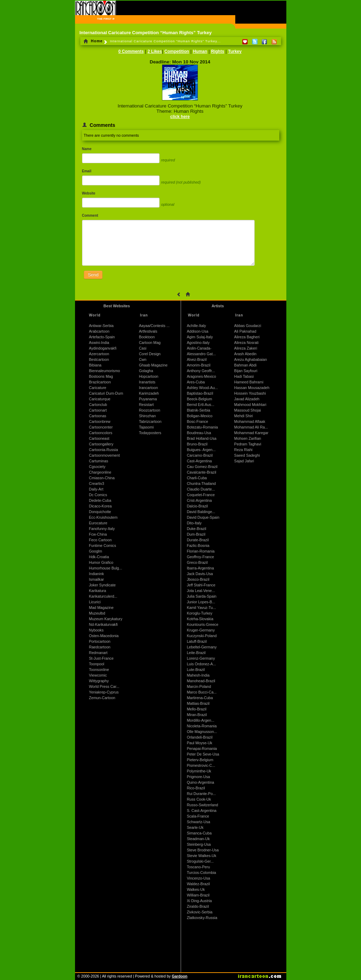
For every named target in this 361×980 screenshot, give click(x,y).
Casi (142, 348)
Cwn (142, 359)
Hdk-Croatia (99, 557)
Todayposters (150, 433)
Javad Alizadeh (247, 399)
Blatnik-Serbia (198, 410)
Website (89, 193)
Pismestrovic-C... (201, 765)
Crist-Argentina (199, 500)
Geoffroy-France (200, 557)
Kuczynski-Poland (202, 636)
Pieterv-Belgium (200, 760)
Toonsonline (99, 670)
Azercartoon (99, 354)
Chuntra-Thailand (201, 483)
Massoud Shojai (248, 410)
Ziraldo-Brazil (198, 906)
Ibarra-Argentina (200, 568)
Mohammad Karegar (251, 433)
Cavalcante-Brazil (201, 472)
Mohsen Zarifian (248, 438)
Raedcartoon (100, 647)
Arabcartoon (99, 331)
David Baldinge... (201, 512)
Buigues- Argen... (201, 450)
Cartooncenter (101, 427)
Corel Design (150, 354)
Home (93, 41)
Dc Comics (98, 495)
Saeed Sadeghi (247, 455)
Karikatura (98, 591)
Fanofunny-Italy (102, 529)
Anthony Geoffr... (201, 371)
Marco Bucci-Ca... (202, 692)
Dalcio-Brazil (197, 506)
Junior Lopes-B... (201, 602)
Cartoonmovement (105, 455)
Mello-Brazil (197, 709)
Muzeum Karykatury (106, 619)
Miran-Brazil (197, 715)
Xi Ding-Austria (199, 901)
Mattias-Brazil (198, 703)
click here (180, 117)
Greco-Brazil (197, 562)
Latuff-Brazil (197, 641)
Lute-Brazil (196, 670)
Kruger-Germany (201, 630)
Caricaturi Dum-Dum (106, 393)
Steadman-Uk (198, 839)
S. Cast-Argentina (201, 810)
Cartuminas (99, 461)
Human (200, 51)
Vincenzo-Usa (198, 878)
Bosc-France (197, 421)
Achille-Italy (196, 326)
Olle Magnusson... (202, 732)
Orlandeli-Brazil (200, 737)
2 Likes (155, 51)
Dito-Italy (194, 523)
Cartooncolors (101, 433)
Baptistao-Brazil (200, 393)
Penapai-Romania (202, 748)
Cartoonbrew (100, 421)
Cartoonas (98, 416)
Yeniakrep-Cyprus (104, 692)
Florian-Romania (201, 551)
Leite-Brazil (196, 653)
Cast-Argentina (199, 461)
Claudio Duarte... (201, 489)
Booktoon (147, 337)
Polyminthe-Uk (199, 771)
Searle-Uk (195, 827)
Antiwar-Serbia (101, 326)
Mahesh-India (198, 675)
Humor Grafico (101, 562)
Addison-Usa (197, 331)
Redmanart (98, 653)
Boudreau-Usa (199, 433)
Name (87, 149)
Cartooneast (99, 438)
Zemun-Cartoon (102, 698)
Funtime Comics (103, 546)
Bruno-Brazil (197, 444)
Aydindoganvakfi (103, 348)
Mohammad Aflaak (250, 421)
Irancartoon (148, 388)
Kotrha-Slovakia (200, 619)
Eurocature (98, 523)
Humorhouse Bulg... (106, 568)
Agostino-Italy (198, 343)
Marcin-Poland (199, 686)
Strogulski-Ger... (200, 861)
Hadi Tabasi (244, 376)
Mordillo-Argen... (200, 720)
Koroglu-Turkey (199, 613)
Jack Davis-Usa (200, 574)
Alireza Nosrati (246, 343)
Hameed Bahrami (249, 382)
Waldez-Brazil (198, 884)
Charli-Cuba (197, 478)
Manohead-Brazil (201, 681)
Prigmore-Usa (198, 777)
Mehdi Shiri (244, 416)
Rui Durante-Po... (201, 794)
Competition (177, 51)
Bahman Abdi (245, 365)
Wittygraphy (99, 681)
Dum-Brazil (196, 534)
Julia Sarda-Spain (201, 596)
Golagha (146, 371)
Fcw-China (98, 534)
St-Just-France (101, 658)
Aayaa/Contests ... (154, 326)
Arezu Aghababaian (251, 359)
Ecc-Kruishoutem (103, 517)
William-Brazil (198, 895)
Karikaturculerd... (103, 596)
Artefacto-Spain (102, 337)
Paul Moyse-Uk (199, 743)
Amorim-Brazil (198, 365)
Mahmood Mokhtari (250, 405)
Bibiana (95, 365)
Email (87, 171)
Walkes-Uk (196, 889)
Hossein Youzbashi (250, 393)
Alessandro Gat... (201, 354)
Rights (217, 51)
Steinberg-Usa (199, 844)
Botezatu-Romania (202, 427)
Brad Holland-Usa (201, 438)
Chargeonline (100, 472)
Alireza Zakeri (246, 348)
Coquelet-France (201, 495)
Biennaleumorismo (105, 371)
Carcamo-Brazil (200, 455)
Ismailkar (97, 579)
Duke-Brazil (196, 529)
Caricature (98, 388)
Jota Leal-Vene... (201, 591)
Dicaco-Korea (101, 506)
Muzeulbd (97, 613)
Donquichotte (100, 512)
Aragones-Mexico (201, 376)
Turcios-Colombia (201, 873)
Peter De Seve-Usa (203, 754)
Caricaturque (100, 399)
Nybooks (96, 630)
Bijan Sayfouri (246, 371)
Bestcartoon (99, 359)
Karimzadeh (149, 393)
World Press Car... (104, 686)
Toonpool (97, 664)
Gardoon (180, 976)
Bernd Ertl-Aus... (200, 405)
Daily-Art (96, 489)
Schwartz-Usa (198, 822)
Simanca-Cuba (199, 833)
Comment (90, 215)
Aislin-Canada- (199, 348)
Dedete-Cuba (100, 500)
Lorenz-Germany (201, 658)
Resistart (146, 405)
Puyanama (148, 399)
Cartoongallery (101, 444)
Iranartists (147, 382)
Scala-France (198, 816)
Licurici (95, 602)
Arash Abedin (245, 354)
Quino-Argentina (200, 782)
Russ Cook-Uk (199, 799)
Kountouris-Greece (202, 624)
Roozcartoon (149, 410)
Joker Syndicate (102, 585)
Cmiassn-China (102, 478)
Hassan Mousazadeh (252, 388)
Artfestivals (148, 331)
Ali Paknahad (245, 331)
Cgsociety (97, 467)
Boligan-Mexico (200, 416)
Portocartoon (100, 641)
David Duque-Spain (203, 517)
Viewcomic (98, 675)
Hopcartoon (148, 376)
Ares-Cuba (196, 382)
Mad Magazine (101, 608)
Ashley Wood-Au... (202, 388)
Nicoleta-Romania (202, 726)
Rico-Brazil (196, 788)
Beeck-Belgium (199, 399)
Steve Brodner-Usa (203, 850)
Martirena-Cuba (200, 698)
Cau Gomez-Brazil (202, 467)
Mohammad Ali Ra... (251, 427)
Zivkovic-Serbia (200, 912)
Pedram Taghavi (248, 444)
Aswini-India (99, 343)
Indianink (97, 574)
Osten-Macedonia (104, 636)
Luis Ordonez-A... (201, 664)
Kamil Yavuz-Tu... (201, 608)
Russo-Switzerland (202, 805)
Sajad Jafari (244, 461)
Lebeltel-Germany (202, 647)
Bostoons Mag (101, 376)
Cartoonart (98, 410)
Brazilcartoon (100, 382)
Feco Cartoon (101, 540)
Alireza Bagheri (247, 337)
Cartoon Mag (150, 343)
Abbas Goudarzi (248, 326)
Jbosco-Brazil (198, 579)
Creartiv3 (97, 483)
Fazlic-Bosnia (198, 546)
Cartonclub (98, 405)
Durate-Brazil (198, 540)
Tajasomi (146, 427)
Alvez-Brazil (197, 359)
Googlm (96, 551)
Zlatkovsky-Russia (202, 918)
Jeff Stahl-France (201, 585)
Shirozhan (147, 416)
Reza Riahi (243, 450)
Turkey (235, 51)
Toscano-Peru (198, 867)
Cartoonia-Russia (104, 450)
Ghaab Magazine (153, 365)
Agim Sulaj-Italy (200, 337)
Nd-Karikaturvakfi (104, 624)
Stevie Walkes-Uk (201, 856)
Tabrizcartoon (150, 421)
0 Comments (131, 51)
